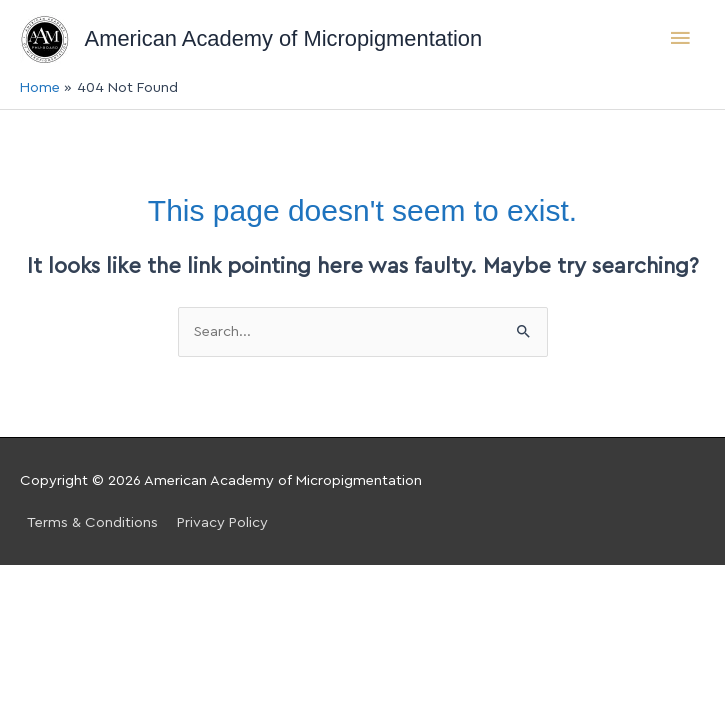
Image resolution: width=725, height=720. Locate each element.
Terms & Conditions (92, 522)
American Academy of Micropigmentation (284, 38)
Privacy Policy (222, 522)
